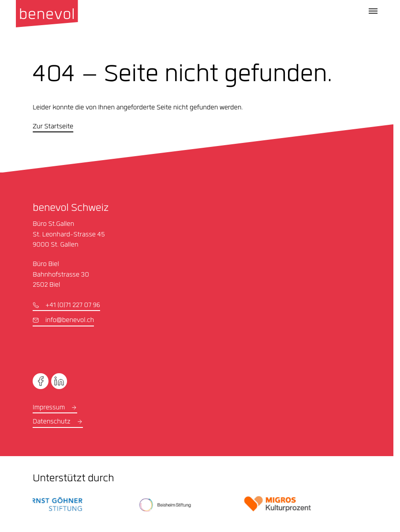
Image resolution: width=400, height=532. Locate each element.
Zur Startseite (53, 127)
